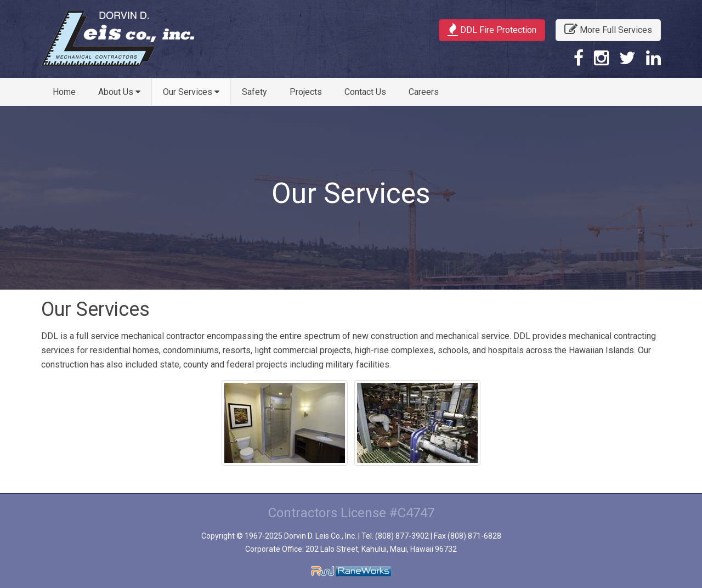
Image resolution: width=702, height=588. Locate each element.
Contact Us (365, 92)
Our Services (191, 92)
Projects (306, 92)
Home (64, 92)
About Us (119, 92)
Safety (254, 92)
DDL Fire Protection (492, 29)
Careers (424, 92)
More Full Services (608, 29)
